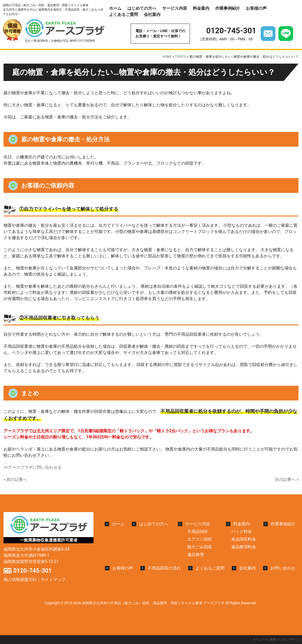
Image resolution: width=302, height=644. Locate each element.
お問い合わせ (283, 568)
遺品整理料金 (244, 547)
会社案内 (152, 14)
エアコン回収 (200, 539)
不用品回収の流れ (164, 568)
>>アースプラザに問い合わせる (33, 467)
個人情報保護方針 (20, 580)
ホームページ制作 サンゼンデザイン (277, 639)
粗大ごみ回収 (200, 547)
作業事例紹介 (228, 8)
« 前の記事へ (15, 479)
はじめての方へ (142, 8)
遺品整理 (196, 554)
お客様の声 (256, 8)
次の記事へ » (287, 479)
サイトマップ (53, 580)
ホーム (115, 8)
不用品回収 (198, 532)
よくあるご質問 (124, 14)
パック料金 (242, 532)
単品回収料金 (244, 539)
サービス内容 (175, 8)
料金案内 (201, 8)
